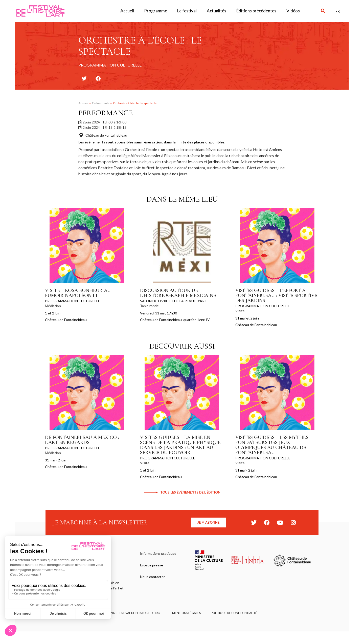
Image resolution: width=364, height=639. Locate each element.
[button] (323, 11)
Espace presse (152, 565)
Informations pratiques (158, 553)
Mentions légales (186, 613)
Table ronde (149, 306)
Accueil (127, 11)
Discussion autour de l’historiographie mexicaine (178, 293)
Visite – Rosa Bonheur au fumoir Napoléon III (78, 293)
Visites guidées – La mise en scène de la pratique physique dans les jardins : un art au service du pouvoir (180, 445)
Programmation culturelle (73, 301)
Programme (156, 11)
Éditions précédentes (256, 11)
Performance (106, 113)
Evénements (101, 103)
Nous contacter (152, 577)
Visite (240, 311)
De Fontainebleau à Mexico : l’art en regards (82, 440)
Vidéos (293, 11)
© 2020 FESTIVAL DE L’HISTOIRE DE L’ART (135, 613)
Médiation (53, 306)
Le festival (187, 11)
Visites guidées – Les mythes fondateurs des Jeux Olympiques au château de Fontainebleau (272, 445)
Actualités (217, 11)
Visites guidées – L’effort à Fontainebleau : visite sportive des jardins (276, 295)
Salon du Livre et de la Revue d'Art (174, 301)
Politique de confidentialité (234, 613)
